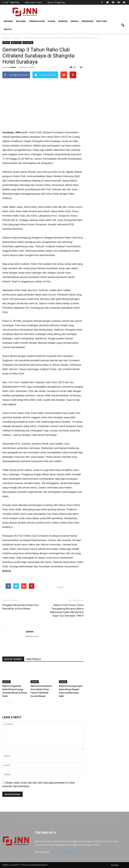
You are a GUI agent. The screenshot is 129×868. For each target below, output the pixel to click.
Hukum (51, 21)
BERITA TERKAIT (13, 659)
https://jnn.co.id (32, 636)
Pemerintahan (37, 21)
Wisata (8, 29)
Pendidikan (87, 21)
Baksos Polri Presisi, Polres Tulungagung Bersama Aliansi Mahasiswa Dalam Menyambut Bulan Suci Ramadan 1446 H (67, 610)
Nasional (21, 21)
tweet (60, 587)
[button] (123, 25)
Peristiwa (102, 21)
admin (13, 67)
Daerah (74, 21)
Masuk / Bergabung (56, 2)
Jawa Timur (16, 42)
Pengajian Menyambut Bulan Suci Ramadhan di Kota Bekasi (20, 607)
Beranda (8, 21)
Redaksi (115, 865)
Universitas (28, 42)
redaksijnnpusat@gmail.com (66, 852)
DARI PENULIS (34, 659)
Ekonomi (63, 21)
